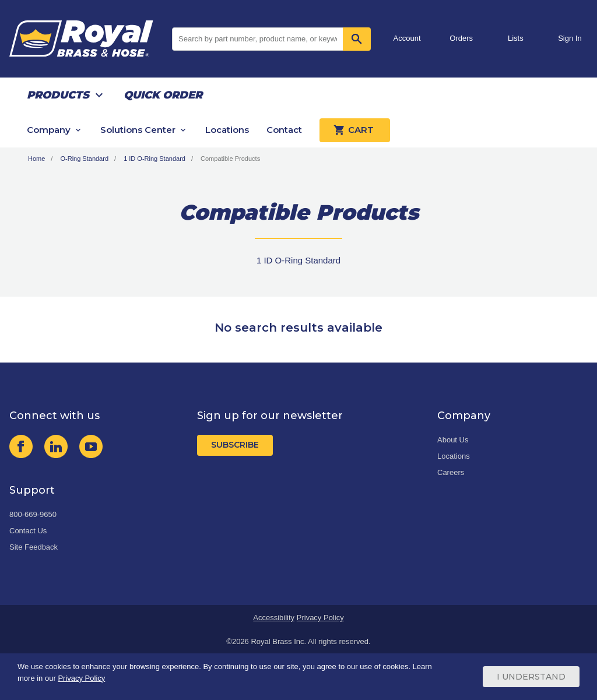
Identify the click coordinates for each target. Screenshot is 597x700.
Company (49, 130)
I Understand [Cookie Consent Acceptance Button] (531, 677)
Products (58, 95)
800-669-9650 (33, 514)
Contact (284, 130)
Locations (227, 130)
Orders (461, 38)
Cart (355, 130)
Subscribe (235, 445)
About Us (453, 440)
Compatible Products (230, 159)
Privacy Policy (320, 618)
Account (407, 38)
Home (36, 159)
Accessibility (274, 618)
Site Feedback (34, 547)
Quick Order (163, 95)
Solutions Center (138, 130)
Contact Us (28, 531)
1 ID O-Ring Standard (154, 159)
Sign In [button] (570, 38)
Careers (451, 472)
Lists (516, 38)
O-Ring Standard (84, 159)
